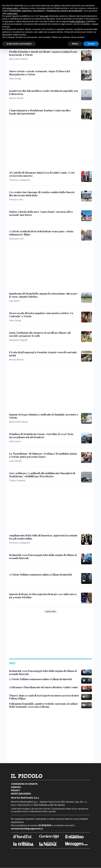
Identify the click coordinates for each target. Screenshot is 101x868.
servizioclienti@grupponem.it (27, 829)
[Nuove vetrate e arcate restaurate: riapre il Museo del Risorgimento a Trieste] (43, 73)
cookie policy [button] (12, 13)
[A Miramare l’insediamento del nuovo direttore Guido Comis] (43, 687)
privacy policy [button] (12, 8)
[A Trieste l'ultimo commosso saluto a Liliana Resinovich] (40, 575)
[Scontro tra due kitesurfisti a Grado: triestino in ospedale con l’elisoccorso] (43, 92)
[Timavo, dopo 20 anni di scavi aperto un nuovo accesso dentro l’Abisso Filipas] (44, 697)
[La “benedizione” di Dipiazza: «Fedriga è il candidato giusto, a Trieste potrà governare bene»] (43, 455)
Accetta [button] (91, 44)
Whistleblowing (21, 794)
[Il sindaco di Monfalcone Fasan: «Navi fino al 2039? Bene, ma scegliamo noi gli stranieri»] (43, 436)
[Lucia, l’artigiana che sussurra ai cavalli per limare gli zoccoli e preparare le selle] (43, 334)
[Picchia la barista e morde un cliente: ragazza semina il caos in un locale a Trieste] (43, 53)
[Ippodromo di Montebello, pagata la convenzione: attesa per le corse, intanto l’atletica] (43, 295)
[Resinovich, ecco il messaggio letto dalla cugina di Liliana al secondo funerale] (43, 557)
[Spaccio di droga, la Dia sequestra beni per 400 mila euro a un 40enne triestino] (43, 596)
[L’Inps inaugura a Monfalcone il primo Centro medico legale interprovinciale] (43, 112)
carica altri (50, 611)
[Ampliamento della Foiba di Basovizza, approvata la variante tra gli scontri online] (43, 537)
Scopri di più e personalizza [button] (19, 44)
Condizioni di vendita (24, 784)
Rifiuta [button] (75, 44)
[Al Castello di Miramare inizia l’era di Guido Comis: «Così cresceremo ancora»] (43, 174)
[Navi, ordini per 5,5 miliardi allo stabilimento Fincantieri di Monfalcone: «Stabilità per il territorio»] (43, 475)
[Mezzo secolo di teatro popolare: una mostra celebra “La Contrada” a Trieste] (43, 315)
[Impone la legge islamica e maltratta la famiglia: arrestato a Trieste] (43, 416)
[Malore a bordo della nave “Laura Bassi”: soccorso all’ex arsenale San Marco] (43, 213)
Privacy (16, 790)
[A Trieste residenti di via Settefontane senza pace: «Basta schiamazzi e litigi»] (43, 233)
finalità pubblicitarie (77, 21)
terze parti (44, 16)
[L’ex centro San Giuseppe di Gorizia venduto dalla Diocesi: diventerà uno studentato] (43, 194)
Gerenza (16, 787)
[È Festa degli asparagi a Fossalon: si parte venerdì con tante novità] (43, 354)
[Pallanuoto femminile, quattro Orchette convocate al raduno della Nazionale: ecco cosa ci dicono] (44, 705)
